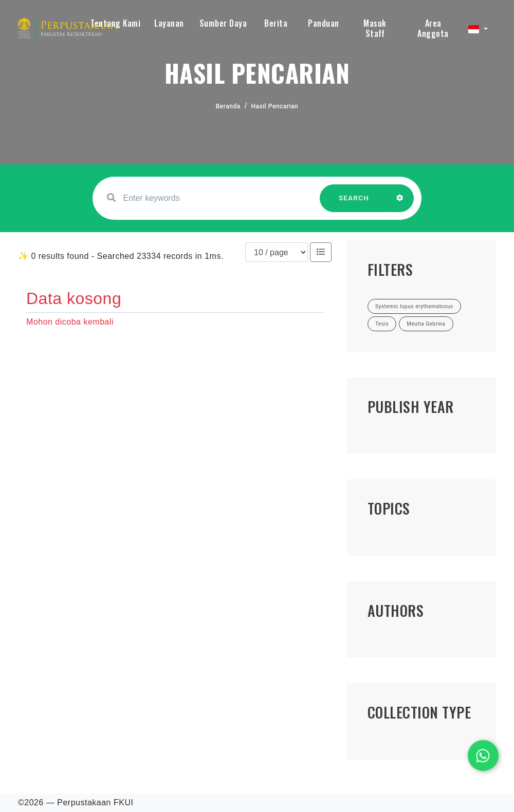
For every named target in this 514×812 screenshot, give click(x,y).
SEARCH (354, 203)
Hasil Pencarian (275, 106)
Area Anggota (433, 28)
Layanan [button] (169, 23)
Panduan (324, 23)
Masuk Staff (375, 28)
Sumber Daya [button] (223, 23)
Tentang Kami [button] (115, 23)
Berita (276, 23)
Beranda (228, 106)
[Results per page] (277, 252)
